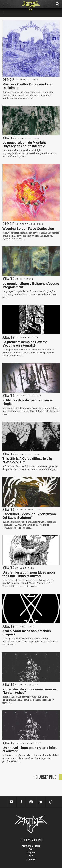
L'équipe (31, 853)
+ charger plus (45, 777)
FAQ (31, 856)
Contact (31, 860)
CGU (31, 849)
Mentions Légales (31, 846)
